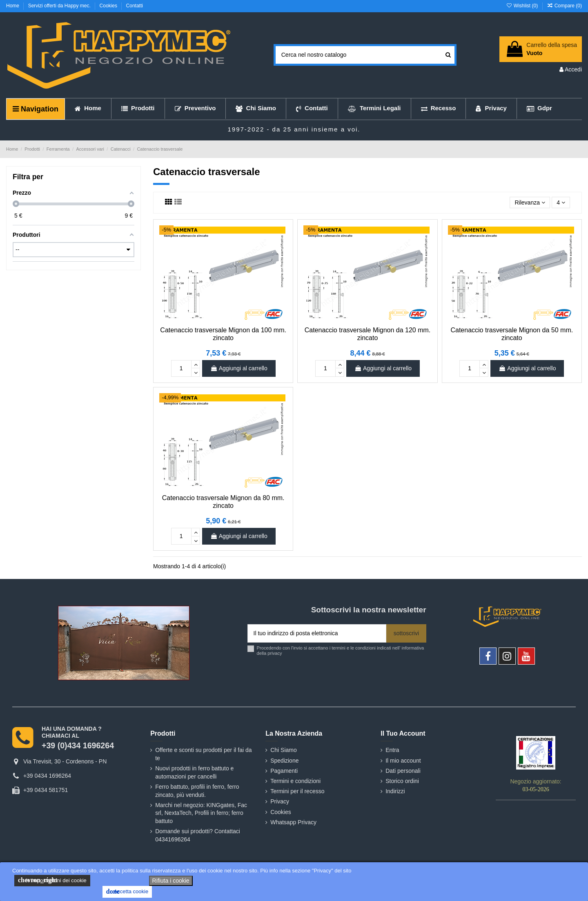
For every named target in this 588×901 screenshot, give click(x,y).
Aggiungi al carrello (239, 368)
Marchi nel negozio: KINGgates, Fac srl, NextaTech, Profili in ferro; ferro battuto (201, 813)
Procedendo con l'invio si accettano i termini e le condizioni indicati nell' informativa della (341, 651)
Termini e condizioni (295, 781)
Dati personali (403, 771)
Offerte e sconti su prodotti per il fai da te (203, 754)
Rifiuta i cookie (171, 881)
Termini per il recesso (297, 791)
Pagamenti (284, 771)
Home (13, 6)
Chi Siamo (284, 750)
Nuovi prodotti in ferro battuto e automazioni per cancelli (194, 772)
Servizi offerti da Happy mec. (60, 6)
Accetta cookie (127, 892)
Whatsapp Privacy (293, 822)
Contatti (135, 6)
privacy (275, 653)
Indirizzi (395, 791)
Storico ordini (402, 781)
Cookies (109, 6)
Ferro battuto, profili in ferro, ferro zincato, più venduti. (197, 791)
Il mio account (403, 761)
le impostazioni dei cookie (52, 880)
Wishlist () (522, 6)
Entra (392, 750)
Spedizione (284, 761)
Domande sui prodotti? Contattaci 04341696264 (198, 835)
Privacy (280, 801)
